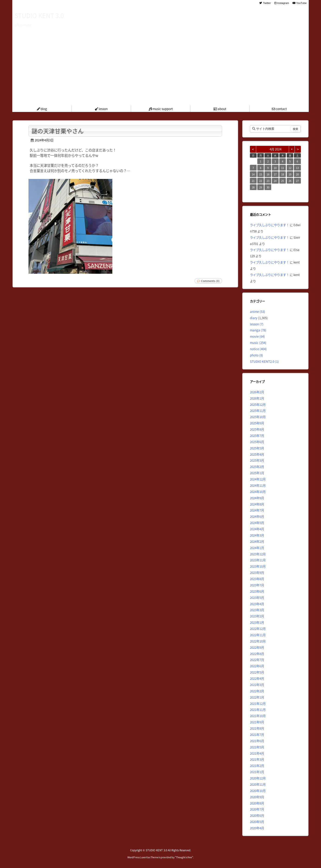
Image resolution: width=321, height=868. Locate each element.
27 (297, 181)
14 (253, 174)
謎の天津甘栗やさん (58, 131)
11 (283, 168)
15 (261, 174)
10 (275, 168)
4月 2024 (275, 149)
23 (268, 181)
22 (261, 181)
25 (283, 181)
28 (253, 187)
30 (268, 187)
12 (290, 168)
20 (297, 174)
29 (261, 187)
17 (275, 174)
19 (290, 174)
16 (268, 174)
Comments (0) (210, 281)
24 (275, 181)
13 (297, 168)
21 (253, 181)
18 (283, 174)
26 (290, 181)
